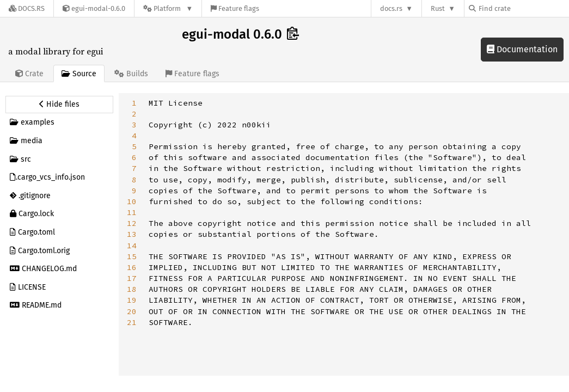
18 (132, 289)
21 (132, 322)
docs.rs (391, 8)
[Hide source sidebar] (59, 105)
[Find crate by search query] (523, 8)
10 (132, 201)
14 (132, 246)
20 (132, 311)
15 (132, 256)
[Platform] (168, 8)
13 (132, 234)
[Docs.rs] (27, 8)
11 (132, 212)
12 (132, 223)
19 (132, 300)
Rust (438, 8)
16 (132, 267)
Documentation (522, 49)
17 (132, 278)
